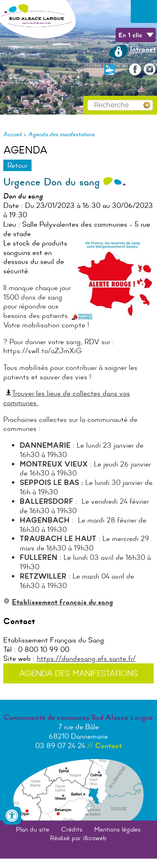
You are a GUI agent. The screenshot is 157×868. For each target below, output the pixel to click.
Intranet (132, 49)
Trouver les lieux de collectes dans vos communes (67, 398)
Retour (17, 165)
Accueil (13, 134)
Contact (108, 746)
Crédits (72, 829)
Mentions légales (117, 829)
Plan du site (33, 829)
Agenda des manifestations (61, 134)
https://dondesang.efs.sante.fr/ (86, 658)
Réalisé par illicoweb (78, 838)
